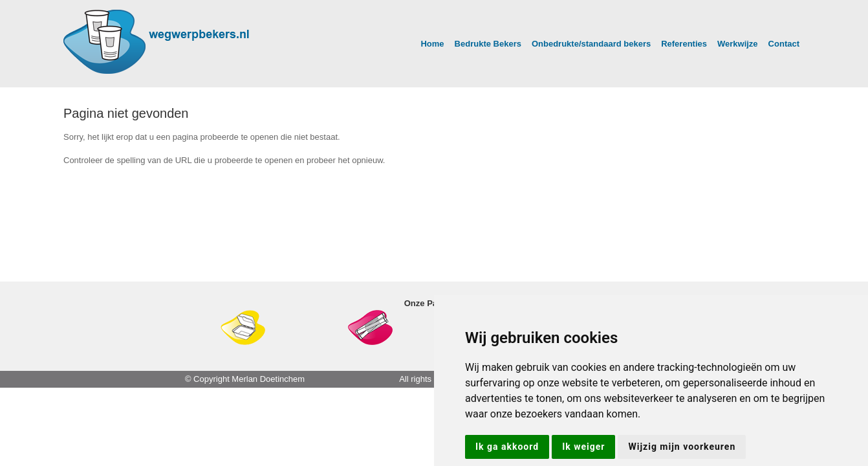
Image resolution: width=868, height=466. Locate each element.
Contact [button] (784, 44)
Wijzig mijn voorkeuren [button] (682, 447)
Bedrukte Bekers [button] (488, 44)
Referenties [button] (684, 44)
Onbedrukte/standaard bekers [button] (591, 44)
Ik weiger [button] (583, 447)
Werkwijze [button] (738, 44)
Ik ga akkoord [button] (507, 447)
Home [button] (432, 44)
